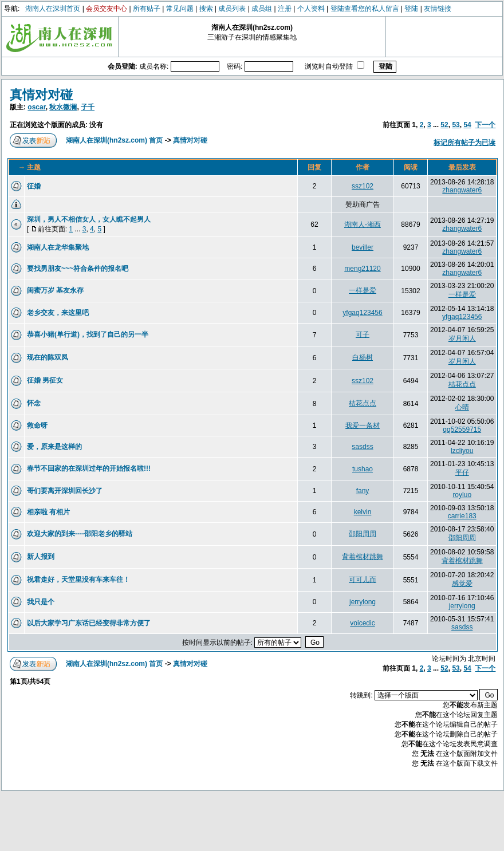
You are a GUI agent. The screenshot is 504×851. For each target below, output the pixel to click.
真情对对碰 (41, 95)
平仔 (462, 472)
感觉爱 (462, 584)
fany (363, 491)
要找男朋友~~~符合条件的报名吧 (78, 269)
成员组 (262, 9)
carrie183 (462, 516)
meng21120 (362, 269)
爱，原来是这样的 (54, 447)
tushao (363, 469)
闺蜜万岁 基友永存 (55, 290)
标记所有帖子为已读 (464, 143)
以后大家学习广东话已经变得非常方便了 (89, 623)
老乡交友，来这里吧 (58, 313)
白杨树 (363, 357)
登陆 (411, 9)
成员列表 (232, 9)
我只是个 (41, 602)
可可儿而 (363, 580)
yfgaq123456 (362, 313)
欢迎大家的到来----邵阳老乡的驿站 (80, 534)
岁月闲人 (462, 338)
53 (456, 125)
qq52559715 (462, 430)
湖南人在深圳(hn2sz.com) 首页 (114, 140)
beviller (363, 247)
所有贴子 (147, 9)
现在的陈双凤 (48, 357)
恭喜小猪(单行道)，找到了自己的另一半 (88, 334)
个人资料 (311, 9)
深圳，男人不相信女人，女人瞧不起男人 (89, 219)
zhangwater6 (462, 190)
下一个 (485, 125)
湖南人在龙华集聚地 (58, 247)
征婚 (34, 186)
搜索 (206, 9)
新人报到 (41, 557)
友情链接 (438, 9)
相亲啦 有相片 (48, 512)
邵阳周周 (363, 534)
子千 (88, 107)
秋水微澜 (63, 107)
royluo (462, 495)
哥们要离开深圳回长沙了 (65, 491)
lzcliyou (462, 451)
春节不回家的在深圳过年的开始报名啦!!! (89, 468)
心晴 (462, 407)
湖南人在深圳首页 (53, 9)
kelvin (363, 512)
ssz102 (363, 186)
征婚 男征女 (45, 380)
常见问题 (180, 9)
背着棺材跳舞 (363, 557)
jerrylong (363, 602)
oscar (36, 107)
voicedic (362, 623)
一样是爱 (363, 290)
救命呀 (37, 425)
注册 (285, 9)
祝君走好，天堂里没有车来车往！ (78, 580)
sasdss (362, 447)
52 (444, 125)
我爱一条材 (363, 425)
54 (467, 125)
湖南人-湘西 (363, 224)
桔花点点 (462, 384)
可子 (363, 334)
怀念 (34, 403)
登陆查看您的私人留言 (365, 9)
